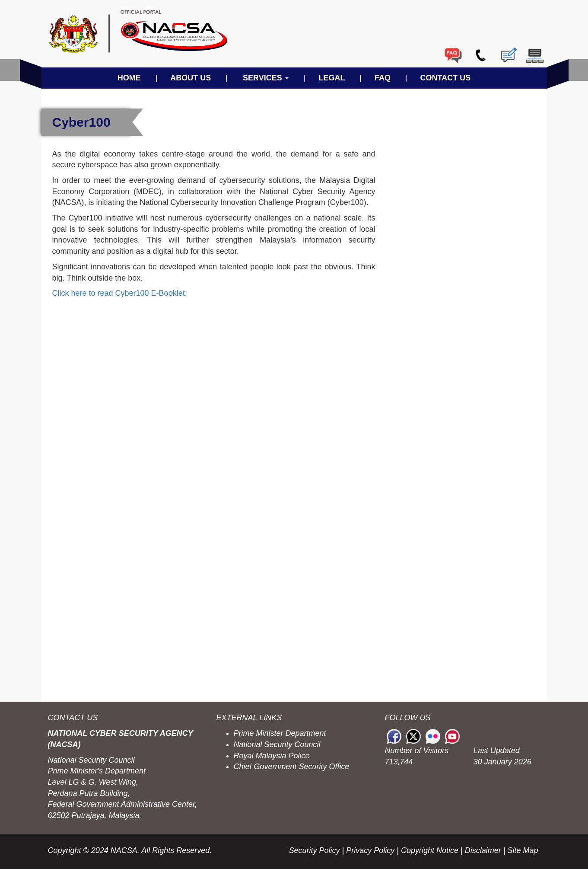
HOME (129, 78)
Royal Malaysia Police (272, 756)
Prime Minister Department (280, 733)
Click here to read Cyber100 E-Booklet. (120, 293)
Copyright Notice (430, 850)
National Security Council (277, 744)
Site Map (523, 850)
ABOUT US (191, 78)
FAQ (383, 78)
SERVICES (266, 78)
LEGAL (332, 78)
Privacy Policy (370, 850)
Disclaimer (483, 850)
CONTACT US (446, 78)
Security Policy (315, 850)
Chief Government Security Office (292, 767)
